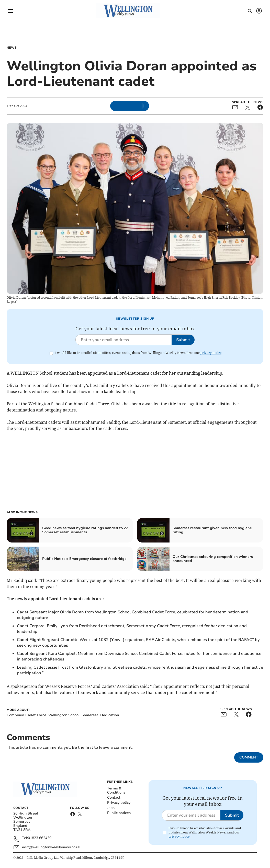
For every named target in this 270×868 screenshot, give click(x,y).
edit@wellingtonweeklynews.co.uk (51, 847)
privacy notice (211, 353)
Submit (183, 340)
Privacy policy (119, 803)
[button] (10, 11)
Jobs (111, 808)
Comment (249, 757)
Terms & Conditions (116, 790)
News (12, 48)
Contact (114, 798)
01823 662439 (40, 838)
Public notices (119, 813)
